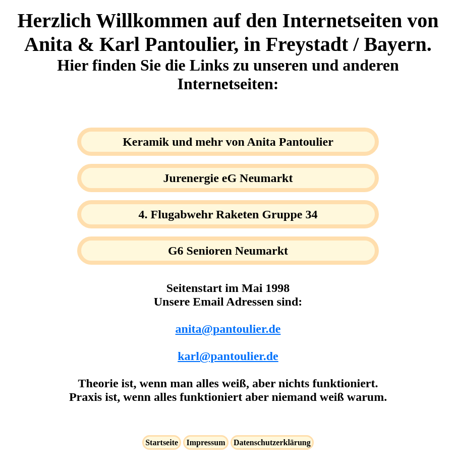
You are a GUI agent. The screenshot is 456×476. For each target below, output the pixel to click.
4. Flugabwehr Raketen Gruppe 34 (228, 214)
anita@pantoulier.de (228, 329)
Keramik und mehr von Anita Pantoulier (228, 142)
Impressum (206, 442)
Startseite (162, 442)
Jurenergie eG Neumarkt (228, 178)
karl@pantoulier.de (228, 356)
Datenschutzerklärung (272, 442)
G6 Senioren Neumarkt (228, 251)
